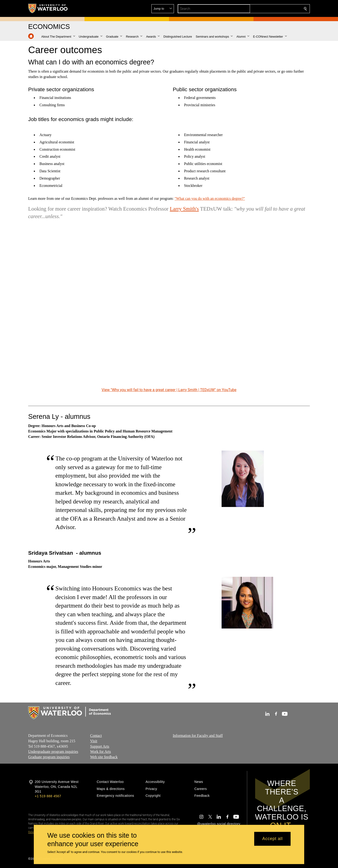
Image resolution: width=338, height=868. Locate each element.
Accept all (272, 839)
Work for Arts (100, 752)
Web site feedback (104, 757)
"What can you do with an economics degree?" (210, 198)
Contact (96, 736)
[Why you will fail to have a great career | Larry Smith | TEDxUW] (169, 307)
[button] (271, 9)
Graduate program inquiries (49, 757)
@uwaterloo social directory (219, 824)
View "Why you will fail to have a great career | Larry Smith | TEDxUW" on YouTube (169, 390)
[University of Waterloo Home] (48, 8)
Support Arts (100, 746)
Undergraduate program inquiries (53, 752)
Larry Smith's (184, 209)
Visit (94, 741)
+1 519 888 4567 (48, 796)
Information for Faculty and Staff (198, 736)
